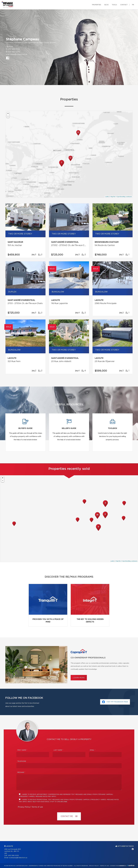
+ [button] (8, 113)
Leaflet (107, 197)
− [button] (8, 116)
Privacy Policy (24, 807)
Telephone (22, 761)
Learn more (79, 678)
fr (133, 5)
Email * (93, 750)
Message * (21, 772)
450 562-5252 (14, 52)
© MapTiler (113, 197)
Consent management (117, 866)
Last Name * (58, 750)
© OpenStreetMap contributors (124, 197)
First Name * (22, 750)
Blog (106, 5)
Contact (124, 5)
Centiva (131, 865)
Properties (97, 5)
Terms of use (37, 807)
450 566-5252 (14, 49)
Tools (114, 5)
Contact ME (69, 816)
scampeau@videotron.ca (16, 54)
